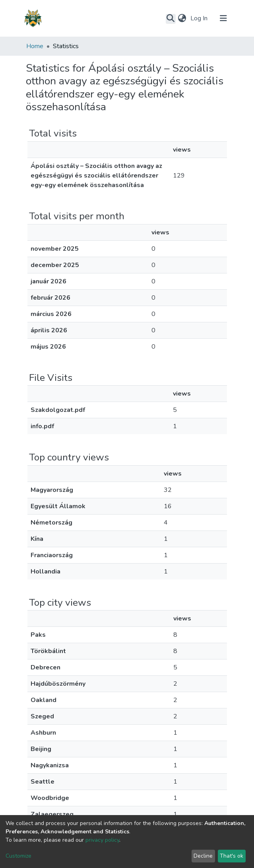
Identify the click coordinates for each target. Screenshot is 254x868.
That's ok (232, 856)
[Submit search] (171, 19)
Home (35, 46)
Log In (200, 18)
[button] (182, 18)
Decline (203, 856)
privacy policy (102, 840)
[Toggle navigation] (223, 18)
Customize (18, 856)
